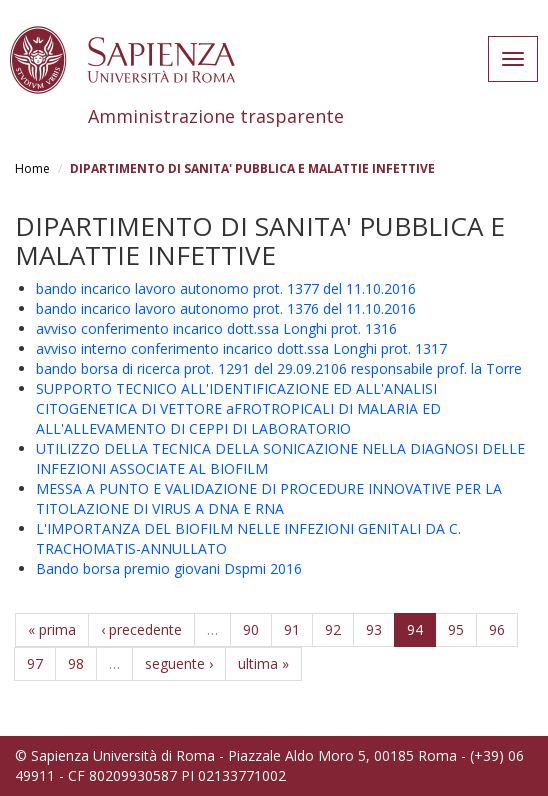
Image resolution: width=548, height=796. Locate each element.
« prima (52, 629)
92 (333, 629)
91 (292, 629)
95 (456, 629)
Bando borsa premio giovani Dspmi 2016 (169, 568)
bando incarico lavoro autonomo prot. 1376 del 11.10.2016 (226, 308)
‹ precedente (141, 629)
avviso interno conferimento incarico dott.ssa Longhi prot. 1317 (241, 348)
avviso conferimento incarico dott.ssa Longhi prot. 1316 (216, 328)
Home (32, 168)
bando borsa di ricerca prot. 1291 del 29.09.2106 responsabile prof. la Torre (279, 368)
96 (497, 629)
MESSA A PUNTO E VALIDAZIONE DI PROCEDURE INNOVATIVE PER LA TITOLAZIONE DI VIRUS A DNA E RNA (269, 498)
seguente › (179, 663)
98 (76, 663)
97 (35, 663)
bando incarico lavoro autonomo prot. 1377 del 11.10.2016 (226, 288)
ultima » (263, 663)
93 (374, 629)
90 (251, 629)
